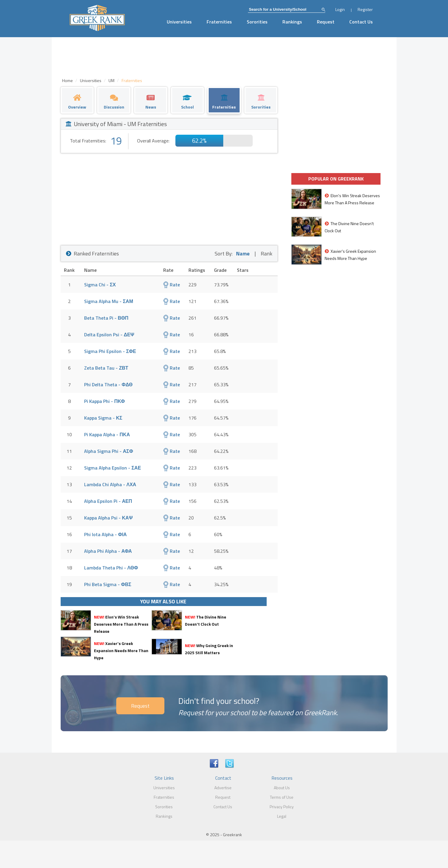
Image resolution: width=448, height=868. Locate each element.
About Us (282, 788)
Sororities (257, 22)
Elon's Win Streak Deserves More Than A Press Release (121, 624)
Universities (179, 22)
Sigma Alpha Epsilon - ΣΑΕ (113, 468)
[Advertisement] (169, 198)
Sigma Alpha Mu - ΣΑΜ (109, 301)
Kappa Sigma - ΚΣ (103, 418)
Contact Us (361, 22)
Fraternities (219, 22)
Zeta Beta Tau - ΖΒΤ (106, 368)
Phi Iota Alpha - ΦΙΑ (105, 534)
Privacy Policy (282, 807)
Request (326, 22)
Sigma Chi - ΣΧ (100, 285)
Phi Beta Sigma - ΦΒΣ (108, 584)
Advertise (223, 788)
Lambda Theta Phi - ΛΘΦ (111, 568)
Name (243, 254)
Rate (172, 285)
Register (365, 9)
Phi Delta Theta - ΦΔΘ (108, 384)
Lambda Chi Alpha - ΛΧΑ (110, 484)
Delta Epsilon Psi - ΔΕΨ (109, 335)
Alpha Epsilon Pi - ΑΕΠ (108, 501)
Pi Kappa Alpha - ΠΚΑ (107, 434)
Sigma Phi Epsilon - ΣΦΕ (110, 351)
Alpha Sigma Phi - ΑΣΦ (109, 451)
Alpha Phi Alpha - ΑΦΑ (108, 551)
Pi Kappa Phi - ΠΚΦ (104, 401)
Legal (282, 816)
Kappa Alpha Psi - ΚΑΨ (108, 518)
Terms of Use (282, 797)
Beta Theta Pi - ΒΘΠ (106, 318)
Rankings (292, 22)
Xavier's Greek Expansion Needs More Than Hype (121, 650)
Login (340, 9)
